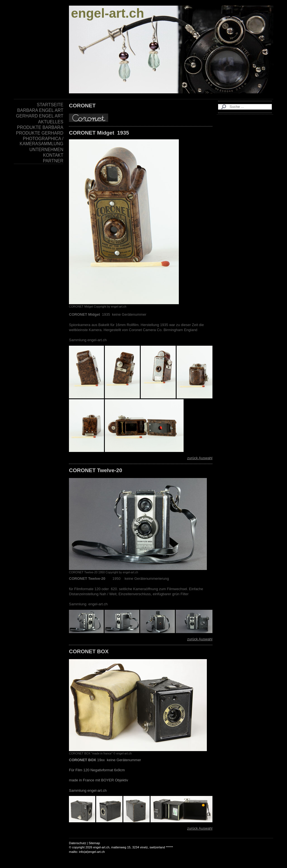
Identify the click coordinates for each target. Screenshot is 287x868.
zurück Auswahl (200, 458)
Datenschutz (77, 843)
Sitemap (94, 843)
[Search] (245, 107)
